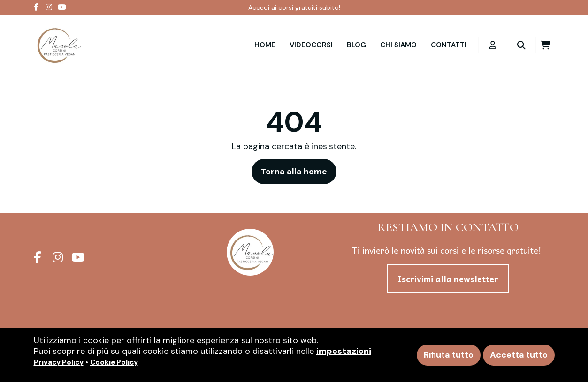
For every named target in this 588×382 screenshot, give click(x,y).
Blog (356, 45)
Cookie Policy (114, 362)
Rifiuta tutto (449, 355)
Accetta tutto (519, 355)
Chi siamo (398, 45)
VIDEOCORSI (311, 45)
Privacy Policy (59, 362)
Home (265, 45)
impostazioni (344, 351)
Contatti (449, 45)
